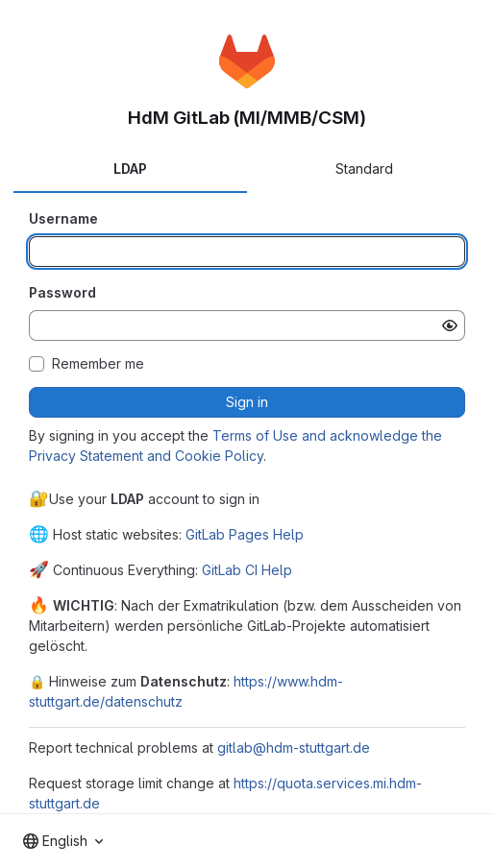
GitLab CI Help (247, 570)
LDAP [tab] (130, 169)
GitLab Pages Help (245, 534)
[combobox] (63, 841)
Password (62, 292)
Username (63, 218)
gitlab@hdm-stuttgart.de (294, 747)
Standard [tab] (364, 169)
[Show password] (450, 325)
